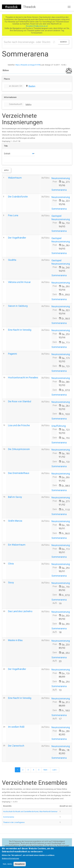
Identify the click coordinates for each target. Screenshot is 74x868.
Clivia (11, 564)
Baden (32, 86)
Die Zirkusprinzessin (19, 449)
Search (63, 42)
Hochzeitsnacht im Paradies (23, 378)
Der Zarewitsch (16, 746)
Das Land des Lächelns (20, 611)
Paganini (13, 354)
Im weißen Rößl (16, 727)
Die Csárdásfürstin (18, 197)
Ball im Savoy (15, 497)
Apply (6, 170)
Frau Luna (13, 215)
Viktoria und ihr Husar (19, 282)
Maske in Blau (15, 640)
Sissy (11, 582)
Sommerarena (59, 190)
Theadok (29, 7)
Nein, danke (7, 866)
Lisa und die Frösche (19, 425)
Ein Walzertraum (17, 545)
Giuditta (12, 260)
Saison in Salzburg (18, 306)
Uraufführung (59, 426)
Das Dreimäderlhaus (19, 473)
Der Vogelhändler (17, 238)
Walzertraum (15, 178)
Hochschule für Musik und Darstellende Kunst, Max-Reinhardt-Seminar (30, 812)
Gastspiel (57, 216)
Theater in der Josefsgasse (14, 822)
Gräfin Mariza (15, 521)
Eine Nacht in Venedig (20, 330)
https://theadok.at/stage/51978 (28, 65)
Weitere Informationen (10, 860)
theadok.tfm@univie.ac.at (37, 26)
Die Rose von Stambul (20, 401)
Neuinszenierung (61, 178)
